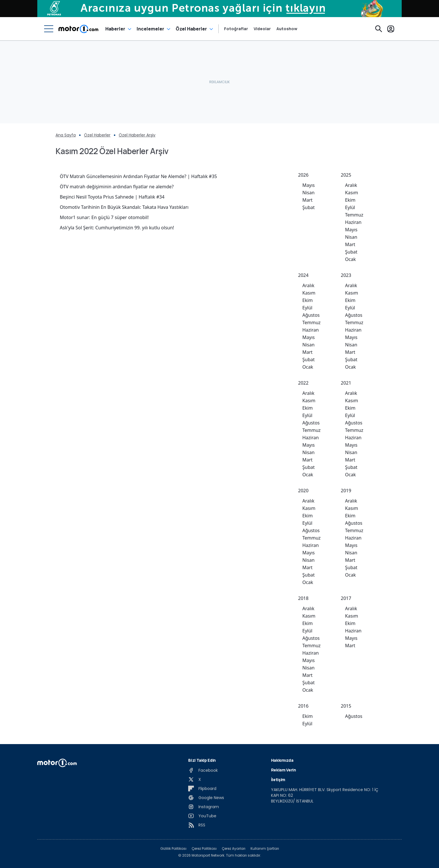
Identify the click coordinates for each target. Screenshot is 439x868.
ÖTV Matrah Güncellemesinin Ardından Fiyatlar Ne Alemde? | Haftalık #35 (138, 176)
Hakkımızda (282, 760)
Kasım (352, 193)
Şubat (308, 207)
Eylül (350, 207)
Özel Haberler (191, 29)
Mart (307, 200)
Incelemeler (150, 29)
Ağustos (311, 315)
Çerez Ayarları (234, 849)
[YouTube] (202, 816)
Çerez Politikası (204, 849)
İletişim (278, 780)
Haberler (115, 29)
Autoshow (287, 29)
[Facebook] (203, 770)
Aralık (351, 185)
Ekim (350, 200)
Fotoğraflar (236, 29)
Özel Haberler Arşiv (137, 135)
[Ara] (379, 29)
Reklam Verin (284, 770)
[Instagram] (204, 807)
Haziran (353, 222)
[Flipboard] (202, 789)
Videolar (262, 29)
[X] (195, 779)
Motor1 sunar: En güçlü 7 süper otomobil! (104, 217)
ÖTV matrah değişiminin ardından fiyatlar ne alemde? (117, 187)
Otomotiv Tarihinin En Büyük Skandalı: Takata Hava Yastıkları (124, 207)
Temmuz (354, 215)
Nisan (308, 193)
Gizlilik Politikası (173, 849)
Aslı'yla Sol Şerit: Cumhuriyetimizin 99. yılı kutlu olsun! (117, 228)
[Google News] (206, 798)
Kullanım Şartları (265, 849)
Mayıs (308, 185)
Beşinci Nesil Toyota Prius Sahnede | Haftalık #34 (112, 197)
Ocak (350, 259)
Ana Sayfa (66, 135)
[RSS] (197, 825)
